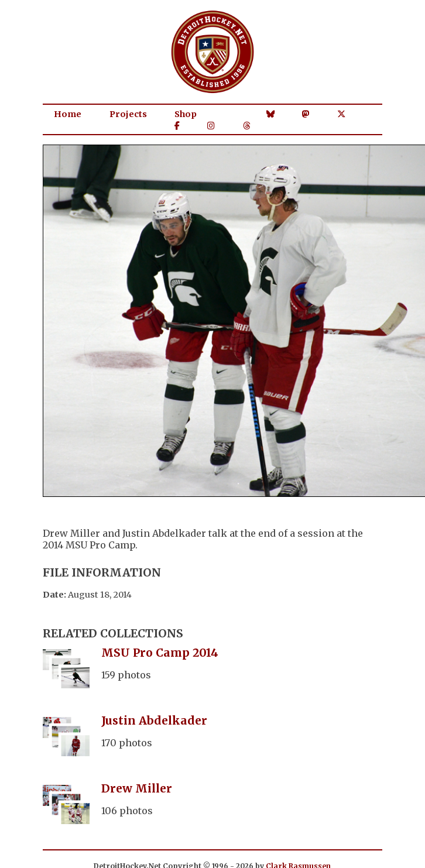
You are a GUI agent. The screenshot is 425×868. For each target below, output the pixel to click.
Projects (128, 114)
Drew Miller (137, 788)
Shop (186, 114)
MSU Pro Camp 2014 (160, 653)
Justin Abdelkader (154, 721)
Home (68, 114)
